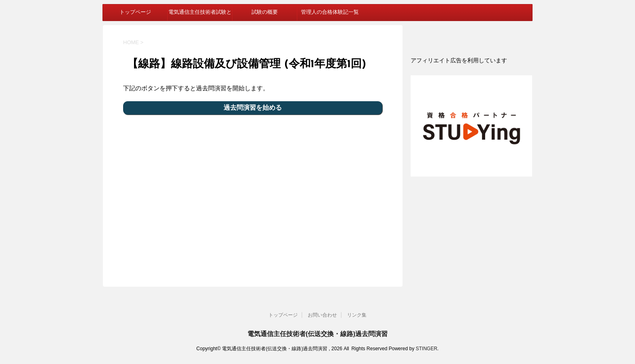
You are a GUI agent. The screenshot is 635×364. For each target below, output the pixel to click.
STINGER (426, 349)
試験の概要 (265, 12)
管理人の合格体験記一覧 (330, 12)
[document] (471, 60)
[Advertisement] (253, 196)
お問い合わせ (322, 315)
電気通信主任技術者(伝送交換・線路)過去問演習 (318, 334)
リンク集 (357, 315)
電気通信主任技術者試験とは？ (200, 15)
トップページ (135, 12)
